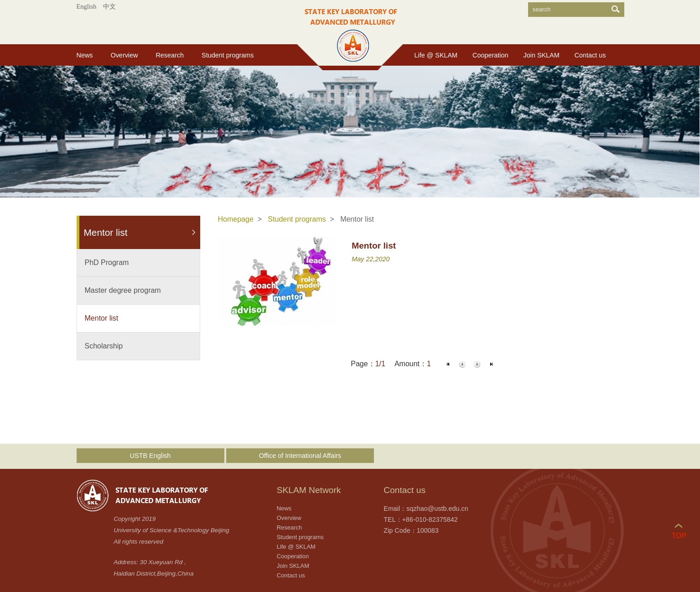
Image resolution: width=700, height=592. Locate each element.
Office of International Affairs (300, 456)
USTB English (150, 456)
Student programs (228, 55)
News (85, 55)
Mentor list (102, 318)
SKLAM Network (309, 490)
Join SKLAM (542, 55)
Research (170, 55)
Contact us (590, 55)
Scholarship (104, 346)
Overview (124, 55)
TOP (679, 532)
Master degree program (123, 290)
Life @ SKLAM (436, 55)
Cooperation (490, 55)
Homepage (236, 219)
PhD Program (107, 262)
